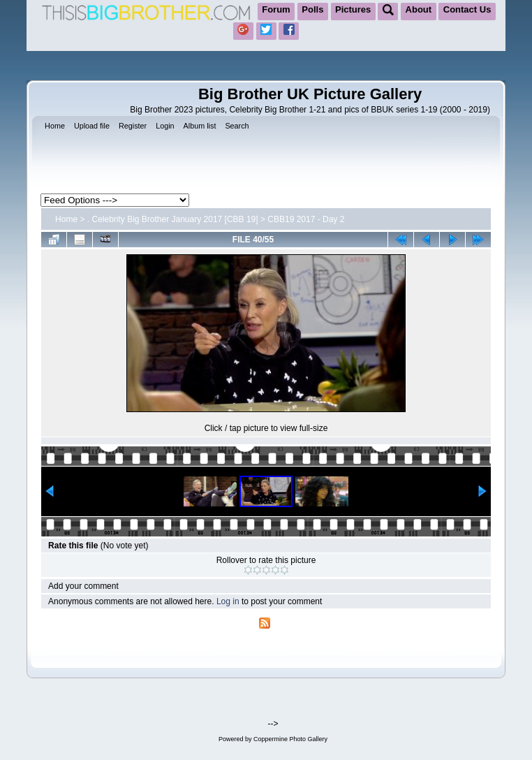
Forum (276, 9)
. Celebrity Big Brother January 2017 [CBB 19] (173, 219)
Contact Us (467, 9)
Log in (228, 601)
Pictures (353, 9)
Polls (312, 9)
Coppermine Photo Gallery (290, 739)
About (419, 9)
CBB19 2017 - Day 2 (306, 219)
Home (66, 219)
